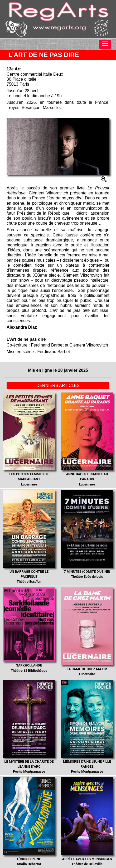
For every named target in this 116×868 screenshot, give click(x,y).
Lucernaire (29, 439)
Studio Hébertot (29, 822)
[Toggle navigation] (105, 44)
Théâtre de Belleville (87, 822)
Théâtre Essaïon (29, 537)
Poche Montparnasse (29, 727)
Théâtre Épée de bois (87, 534)
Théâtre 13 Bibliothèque (29, 630)
